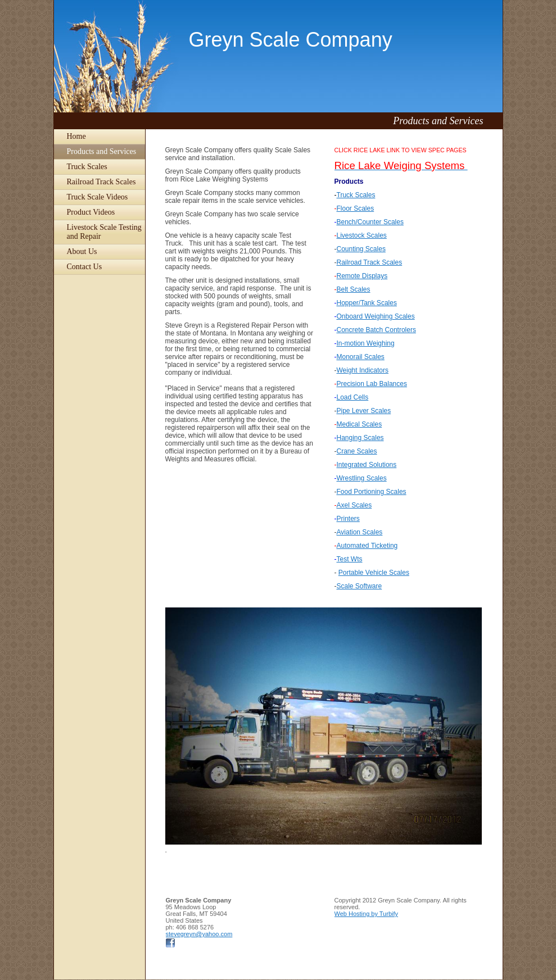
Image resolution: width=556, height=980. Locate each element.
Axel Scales (354, 505)
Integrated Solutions (367, 465)
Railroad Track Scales (101, 182)
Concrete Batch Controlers (376, 330)
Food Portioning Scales (372, 492)
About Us (82, 251)
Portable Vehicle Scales (374, 573)
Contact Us (85, 267)
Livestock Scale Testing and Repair (104, 232)
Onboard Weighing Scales (376, 316)
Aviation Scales (360, 532)
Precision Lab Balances (372, 384)
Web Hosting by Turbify (367, 914)
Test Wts (350, 559)
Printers (348, 519)
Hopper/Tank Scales (367, 303)
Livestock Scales (362, 235)
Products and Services (102, 151)
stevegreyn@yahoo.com (199, 934)
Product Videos (91, 212)
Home (76, 136)
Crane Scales (357, 451)
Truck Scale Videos (98, 197)
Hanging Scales (360, 438)
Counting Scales (361, 249)
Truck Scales (87, 167)
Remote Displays (362, 276)
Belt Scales (354, 289)
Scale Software (360, 586)
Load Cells (353, 397)
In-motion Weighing (366, 343)
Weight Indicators (363, 370)
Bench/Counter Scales (370, 222)
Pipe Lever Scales (364, 411)
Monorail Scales (361, 357)
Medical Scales (360, 424)
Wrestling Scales (362, 478)
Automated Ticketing (367, 546)
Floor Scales (356, 208)
